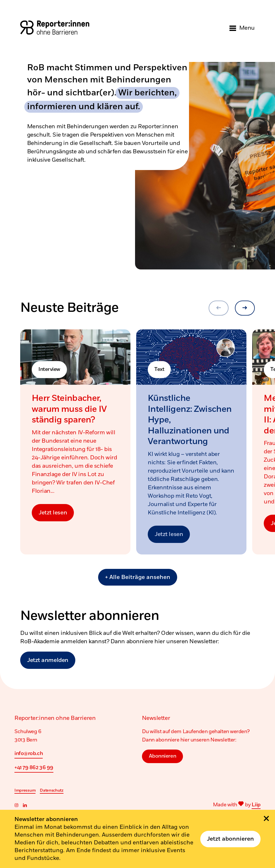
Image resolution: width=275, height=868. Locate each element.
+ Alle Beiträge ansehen (138, 577)
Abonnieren (163, 756)
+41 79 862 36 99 (34, 768)
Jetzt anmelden (48, 660)
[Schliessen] (266, 818)
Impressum (25, 790)
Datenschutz (52, 790)
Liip (256, 805)
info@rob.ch (29, 754)
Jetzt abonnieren (230, 839)
